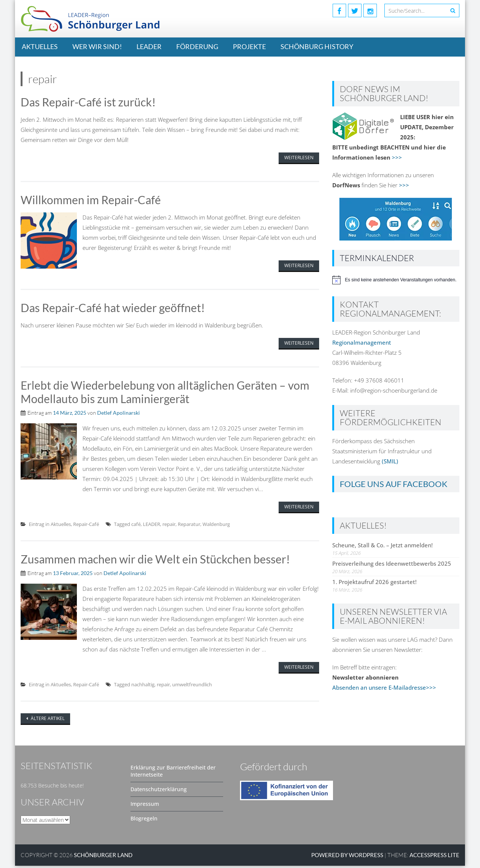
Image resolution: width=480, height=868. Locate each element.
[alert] (396, 280)
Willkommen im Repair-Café (91, 200)
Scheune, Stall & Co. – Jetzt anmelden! (382, 545)
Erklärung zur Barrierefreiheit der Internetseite (173, 773)
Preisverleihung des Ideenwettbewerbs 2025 (392, 563)
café (136, 526)
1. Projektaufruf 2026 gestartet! (374, 582)
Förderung (197, 46)
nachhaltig (143, 687)
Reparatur (189, 526)
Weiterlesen (299, 158)
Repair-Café (86, 526)
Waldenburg (216, 526)
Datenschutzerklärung (159, 791)
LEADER (149, 46)
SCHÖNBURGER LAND (103, 857)
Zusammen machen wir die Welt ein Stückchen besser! (155, 561)
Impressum (145, 806)
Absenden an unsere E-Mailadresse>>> (384, 687)
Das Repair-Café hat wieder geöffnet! (113, 309)
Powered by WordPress (347, 857)
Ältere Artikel (47, 721)
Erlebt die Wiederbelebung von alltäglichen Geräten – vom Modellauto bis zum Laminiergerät (165, 394)
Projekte (249, 46)
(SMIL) (390, 461)
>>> (397, 157)
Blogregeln (144, 821)
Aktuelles (40, 46)
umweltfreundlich (192, 687)
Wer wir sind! (97, 46)
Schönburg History (317, 46)
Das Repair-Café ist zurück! (88, 102)
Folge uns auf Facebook (394, 484)
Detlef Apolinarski (118, 415)
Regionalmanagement (362, 342)
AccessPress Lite (434, 857)
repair (169, 526)
